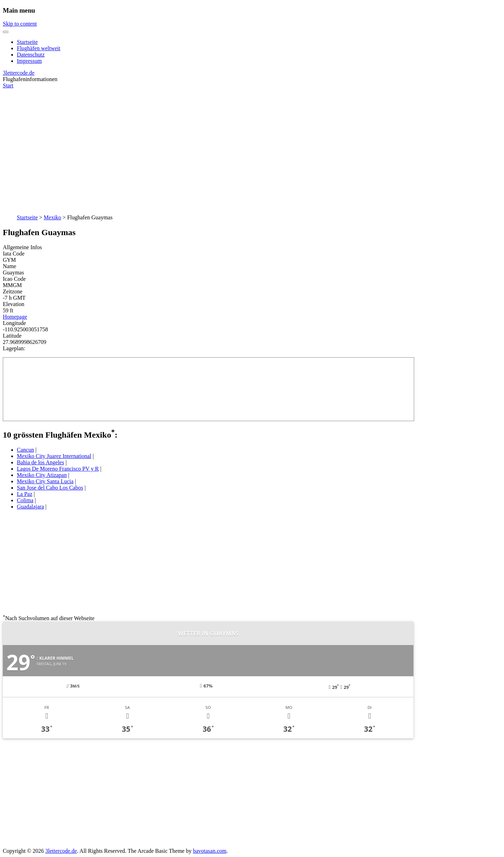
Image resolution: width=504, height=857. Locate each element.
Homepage (15, 317)
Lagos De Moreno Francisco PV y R (58, 469)
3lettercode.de (19, 73)
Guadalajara (30, 507)
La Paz (25, 494)
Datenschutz (31, 55)
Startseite (27, 42)
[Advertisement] (252, 148)
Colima (25, 500)
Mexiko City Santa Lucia (45, 481)
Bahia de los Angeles (41, 462)
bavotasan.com (210, 851)
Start (8, 85)
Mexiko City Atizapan (42, 475)
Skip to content (20, 24)
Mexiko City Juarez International (54, 456)
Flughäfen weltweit (39, 48)
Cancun (25, 450)
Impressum (29, 61)
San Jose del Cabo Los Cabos (50, 488)
